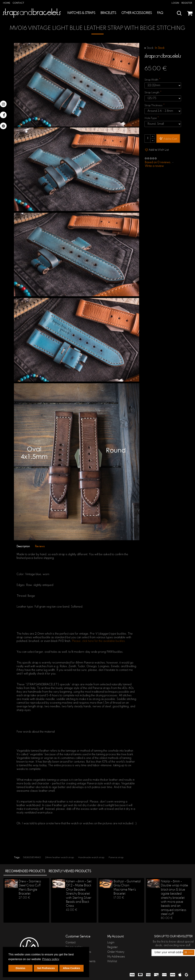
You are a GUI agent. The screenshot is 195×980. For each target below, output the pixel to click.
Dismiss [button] (20, 968)
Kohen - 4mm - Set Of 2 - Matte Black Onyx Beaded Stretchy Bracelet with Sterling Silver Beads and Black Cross (79, 894)
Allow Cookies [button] (71, 968)
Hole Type (151, 118)
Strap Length (152, 93)
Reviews (40, 546)
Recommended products (25, 871)
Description (23, 546)
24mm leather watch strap (60, 857)
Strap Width (151, 80)
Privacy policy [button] (51, 959)
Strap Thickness (153, 105)
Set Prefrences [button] (46, 968)
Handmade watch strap (91, 857)
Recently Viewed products (70, 871)
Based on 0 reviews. (158, 163)
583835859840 (32, 857)
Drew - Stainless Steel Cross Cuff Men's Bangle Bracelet (30, 888)
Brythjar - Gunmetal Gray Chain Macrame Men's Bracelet (127, 888)
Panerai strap (116, 857)
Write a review (154, 166)
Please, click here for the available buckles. (99, 641)
